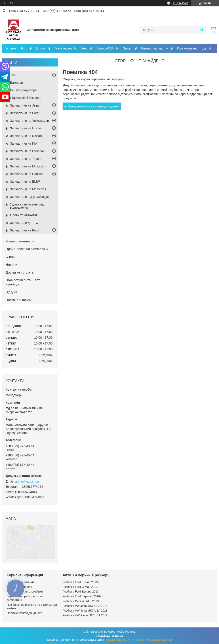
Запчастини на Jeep (24, 105)
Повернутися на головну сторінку (93, 106)
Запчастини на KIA (24, 143)
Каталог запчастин (155, 48)
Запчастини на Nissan (26, 136)
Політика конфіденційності (25, 613)
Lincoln (41, 48)
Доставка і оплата (19, 272)
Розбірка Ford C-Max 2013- (81, 587)
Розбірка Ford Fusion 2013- (81, 582)
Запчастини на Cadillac (27, 174)
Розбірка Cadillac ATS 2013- (81, 601)
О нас (10, 257)
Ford (24, 48)
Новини (11, 264)
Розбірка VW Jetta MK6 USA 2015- (85, 606)
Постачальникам (19, 300)
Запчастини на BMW (25, 182)
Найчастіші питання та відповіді (23, 282)
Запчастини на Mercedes (28, 189)
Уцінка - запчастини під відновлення (27, 206)
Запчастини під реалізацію (29, 197)
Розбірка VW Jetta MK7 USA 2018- (85, 611)
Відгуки (11, 292)
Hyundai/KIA (105, 48)
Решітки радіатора (23, 90)
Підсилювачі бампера (26, 98)
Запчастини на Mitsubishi (28, 166)
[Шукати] (201, 30)
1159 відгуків (180, 3)
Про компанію (187, 48)
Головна (10, 48)
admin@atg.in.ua (27, 481)
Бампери (17, 83)
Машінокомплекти (20, 241)
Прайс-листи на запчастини (27, 249)
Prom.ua (130, 632)
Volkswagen (63, 48)
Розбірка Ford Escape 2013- (81, 592)
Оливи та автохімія (24, 215)
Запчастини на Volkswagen (29, 121)
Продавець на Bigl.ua (109, 636)
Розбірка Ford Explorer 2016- (82, 596)
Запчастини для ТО (24, 223)
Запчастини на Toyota (26, 159)
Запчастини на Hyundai (27, 151)
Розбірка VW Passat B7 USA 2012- (86, 615)
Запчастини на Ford (24, 113)
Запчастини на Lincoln (26, 128)
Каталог (12, 75)
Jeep (84, 48)
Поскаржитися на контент (121, 640)
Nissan (127, 48)
